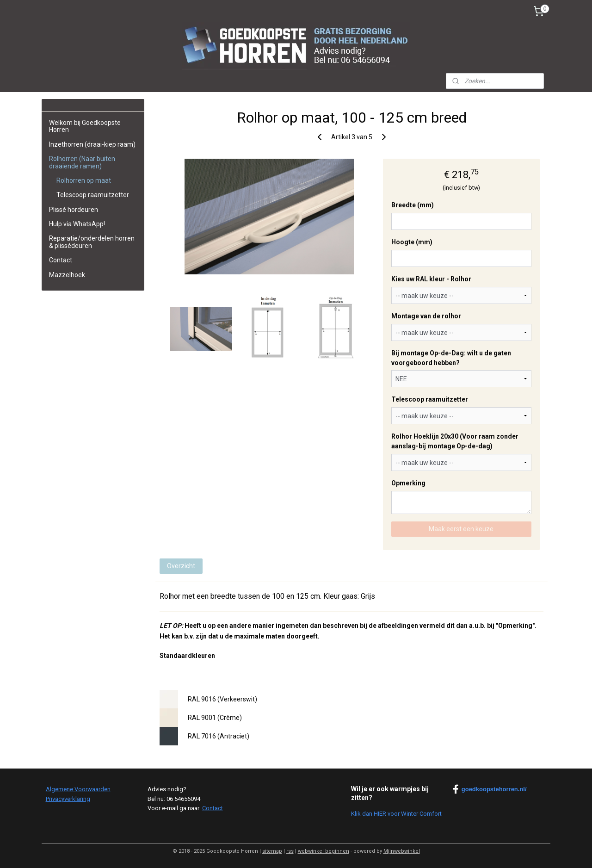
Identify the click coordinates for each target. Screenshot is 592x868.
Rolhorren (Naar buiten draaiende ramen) (82, 162)
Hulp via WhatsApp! (77, 224)
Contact (61, 260)
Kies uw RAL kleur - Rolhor (431, 279)
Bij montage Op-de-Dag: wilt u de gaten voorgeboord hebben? (451, 358)
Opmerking (408, 483)
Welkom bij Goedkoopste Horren (85, 126)
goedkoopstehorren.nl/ (490, 789)
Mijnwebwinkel (402, 851)
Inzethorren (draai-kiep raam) (92, 144)
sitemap (272, 851)
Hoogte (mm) (411, 242)
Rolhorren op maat (84, 180)
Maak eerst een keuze (461, 529)
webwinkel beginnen (324, 851)
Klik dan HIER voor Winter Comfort (396, 814)
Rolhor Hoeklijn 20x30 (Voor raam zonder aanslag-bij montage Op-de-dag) (454, 441)
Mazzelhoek (67, 275)
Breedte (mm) (412, 205)
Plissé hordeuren (74, 210)
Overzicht (181, 566)
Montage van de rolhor (426, 316)
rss (290, 851)
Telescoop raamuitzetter (429, 399)
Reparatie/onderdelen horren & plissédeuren (92, 242)
